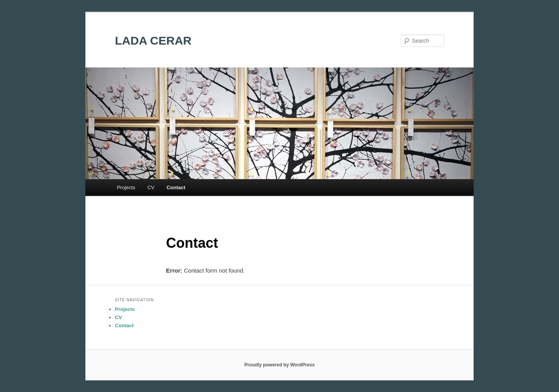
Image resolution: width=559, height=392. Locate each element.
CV (151, 187)
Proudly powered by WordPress (279, 365)
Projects (126, 187)
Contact (176, 187)
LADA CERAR (153, 41)
